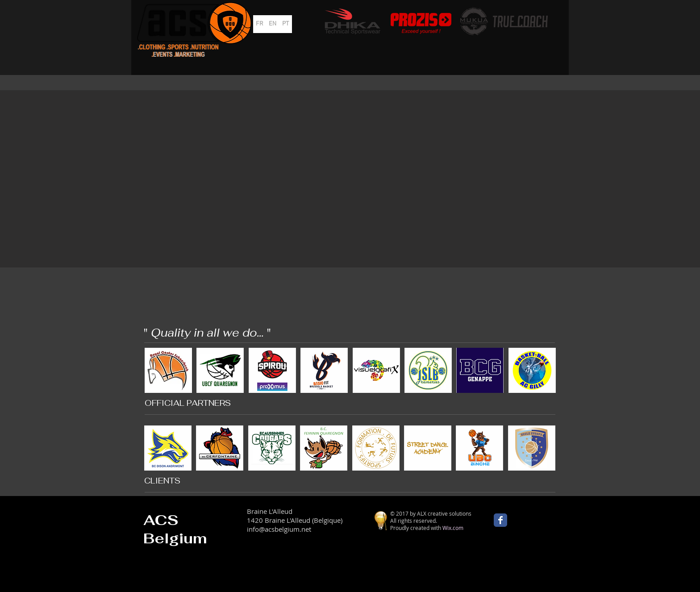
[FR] (260, 24)
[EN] (273, 24)
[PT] (285, 24)
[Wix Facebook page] (500, 520)
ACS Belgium (175, 529)
